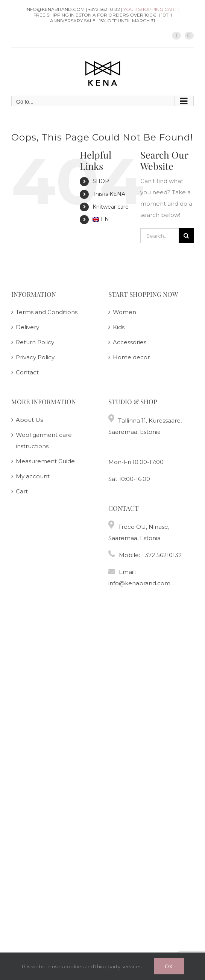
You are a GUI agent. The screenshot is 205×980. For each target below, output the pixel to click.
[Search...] (159, 236)
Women (125, 312)
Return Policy (35, 342)
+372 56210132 (162, 555)
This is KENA (109, 194)
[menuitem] (111, 220)
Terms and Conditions (47, 312)
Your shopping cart (150, 9)
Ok (169, 966)
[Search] (186, 236)
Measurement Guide (45, 461)
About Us (29, 420)
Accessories (130, 342)
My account (33, 476)
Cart (22, 491)
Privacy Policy (35, 357)
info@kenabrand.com (139, 583)
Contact (27, 372)
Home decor (131, 357)
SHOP (101, 181)
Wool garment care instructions (44, 440)
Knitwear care (111, 207)
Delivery (27, 327)
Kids (119, 327)
